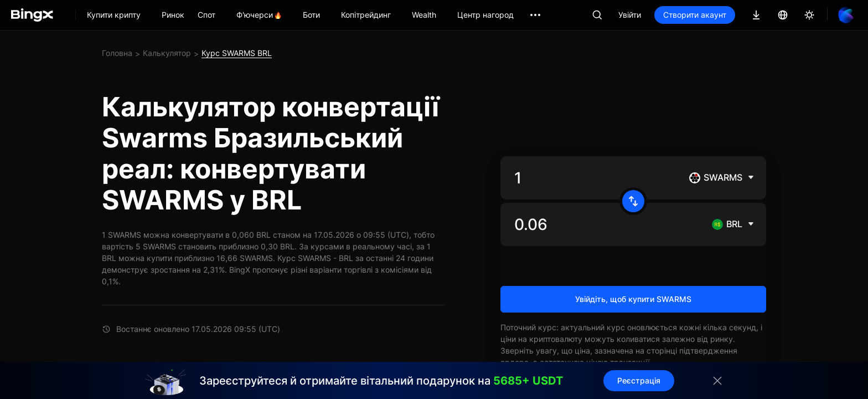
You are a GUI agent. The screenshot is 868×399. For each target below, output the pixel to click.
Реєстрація (639, 380)
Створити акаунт (695, 15)
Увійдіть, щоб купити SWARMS (633, 299)
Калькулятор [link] (167, 53)
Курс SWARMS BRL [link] (237, 53)
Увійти (630, 15)
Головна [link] (117, 53)
